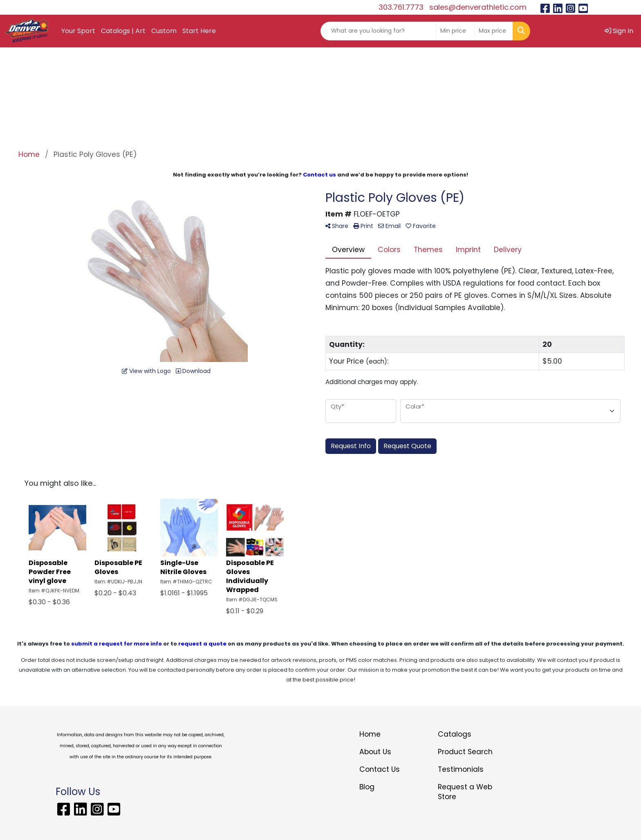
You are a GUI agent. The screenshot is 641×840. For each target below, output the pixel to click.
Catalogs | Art (123, 31)
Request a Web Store (465, 792)
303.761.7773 (401, 7)
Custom (164, 31)
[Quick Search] (378, 31)
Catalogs (455, 734)
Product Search (465, 752)
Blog (367, 787)
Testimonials (461, 769)
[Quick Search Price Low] (455, 31)
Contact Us (380, 769)
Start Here (199, 31)
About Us (375, 752)
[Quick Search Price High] (494, 31)
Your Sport (78, 31)
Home (370, 734)
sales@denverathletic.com (478, 7)
